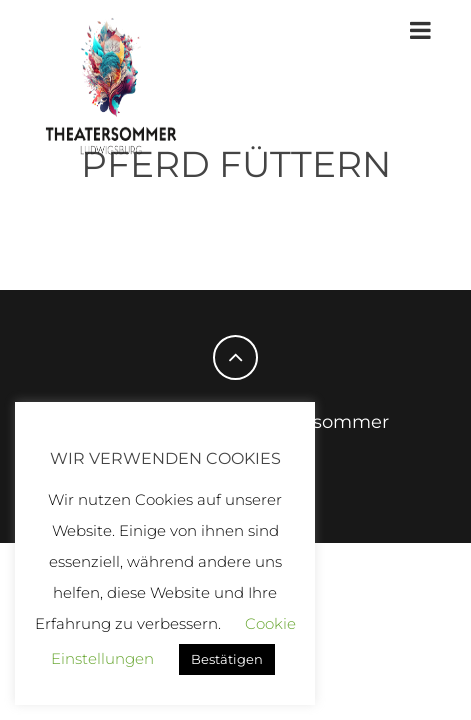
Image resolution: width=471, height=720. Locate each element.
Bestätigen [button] (227, 659)
